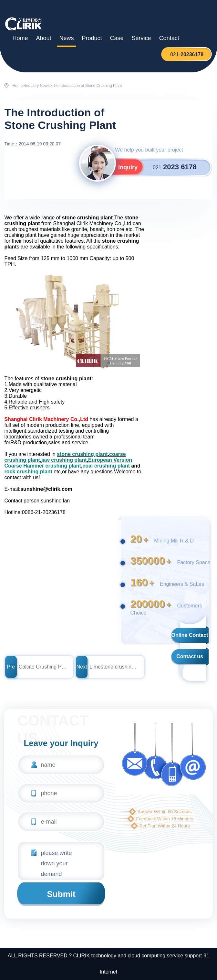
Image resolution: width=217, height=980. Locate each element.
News (67, 38)
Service (141, 38)
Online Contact (190, 635)
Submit (61, 894)
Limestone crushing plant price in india (114, 667)
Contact (169, 38)
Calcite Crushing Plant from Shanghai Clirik (43, 667)
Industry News (37, 86)
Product (92, 38)
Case (117, 38)
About (43, 38)
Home (20, 38)
